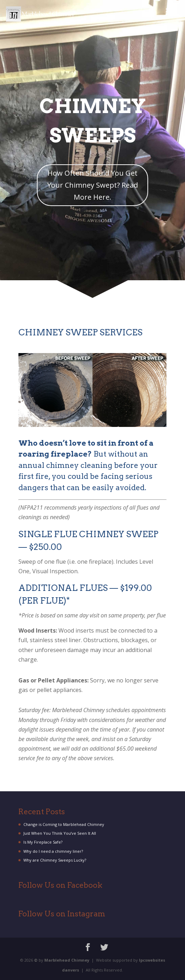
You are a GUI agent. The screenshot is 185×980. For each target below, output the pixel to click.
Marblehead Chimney (67, 960)
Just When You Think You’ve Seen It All (60, 833)
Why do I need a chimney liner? (53, 851)
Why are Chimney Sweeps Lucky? (55, 860)
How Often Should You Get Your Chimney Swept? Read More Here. (92, 185)
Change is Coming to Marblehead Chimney (64, 824)
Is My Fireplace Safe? (43, 842)
